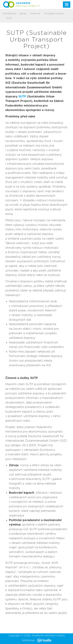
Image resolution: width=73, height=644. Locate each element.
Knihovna (35, 14)
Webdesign (37, 640)
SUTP (22, 97)
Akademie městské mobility (48, 636)
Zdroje (23, 14)
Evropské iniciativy (54, 14)
